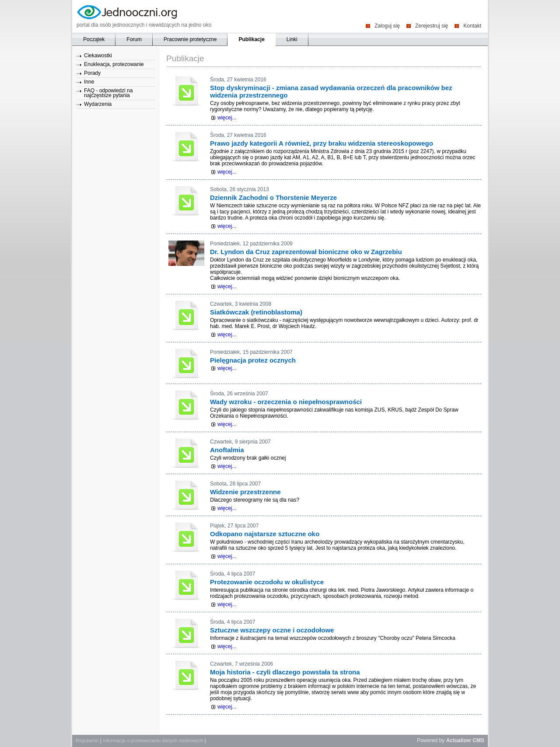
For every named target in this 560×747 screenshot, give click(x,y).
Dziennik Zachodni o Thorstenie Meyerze (273, 197)
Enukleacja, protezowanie (114, 64)
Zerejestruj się (432, 26)
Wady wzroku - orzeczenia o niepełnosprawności (286, 402)
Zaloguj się (387, 26)
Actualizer (459, 740)
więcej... (227, 118)
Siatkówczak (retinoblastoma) (256, 312)
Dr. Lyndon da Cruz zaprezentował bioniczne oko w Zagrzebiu (306, 252)
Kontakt (472, 26)
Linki (292, 39)
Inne (89, 82)
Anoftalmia (227, 450)
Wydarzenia (98, 104)
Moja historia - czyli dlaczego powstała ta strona (285, 672)
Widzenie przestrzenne (245, 492)
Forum (134, 39)
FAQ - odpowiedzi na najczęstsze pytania (108, 93)
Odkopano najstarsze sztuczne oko (265, 534)
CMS (478, 740)
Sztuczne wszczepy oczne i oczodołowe (272, 630)
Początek (94, 39)
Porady (92, 73)
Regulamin (87, 740)
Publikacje (251, 39)
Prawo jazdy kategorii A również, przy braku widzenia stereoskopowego (322, 143)
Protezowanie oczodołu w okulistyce (267, 582)
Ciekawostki (98, 56)
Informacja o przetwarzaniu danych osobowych (153, 740)
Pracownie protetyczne (190, 39)
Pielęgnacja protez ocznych (253, 360)
